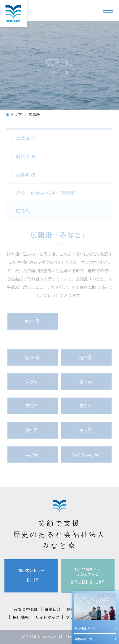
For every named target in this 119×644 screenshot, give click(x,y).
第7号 (85, 382)
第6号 (32, 406)
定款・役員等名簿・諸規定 (46, 193)
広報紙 (23, 211)
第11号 (32, 321)
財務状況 (26, 156)
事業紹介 (53, 609)
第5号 (85, 406)
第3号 (85, 430)
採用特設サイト (85, 628)
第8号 (32, 382)
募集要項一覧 (83, 639)
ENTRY (31, 576)
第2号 (32, 454)
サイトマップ (47, 617)
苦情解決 (26, 174)
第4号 (32, 430)
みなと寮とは (26, 609)
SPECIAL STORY (88, 576)
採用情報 (21, 617)
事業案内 (26, 138)
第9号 (85, 357)
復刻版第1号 (86, 454)
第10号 (32, 357)
